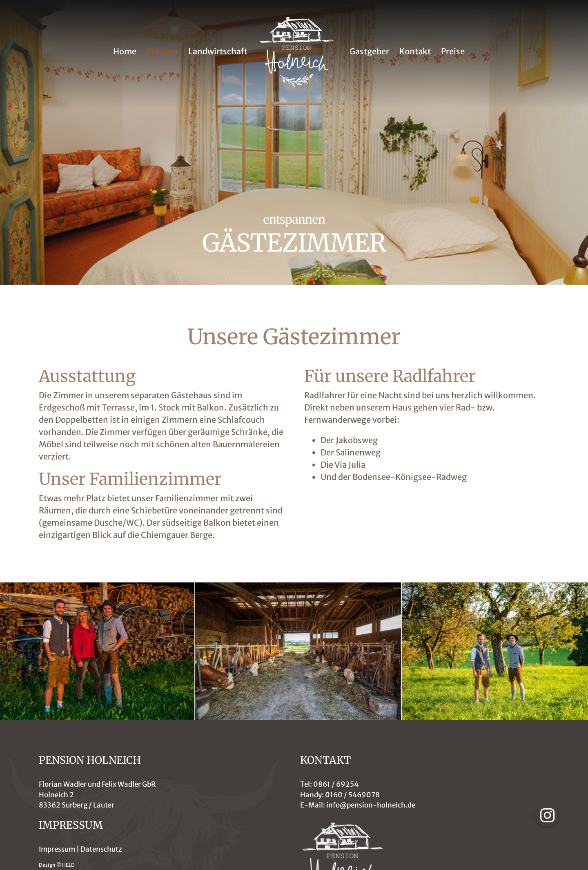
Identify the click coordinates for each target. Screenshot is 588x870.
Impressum (57, 849)
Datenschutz (101, 849)
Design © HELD (57, 865)
